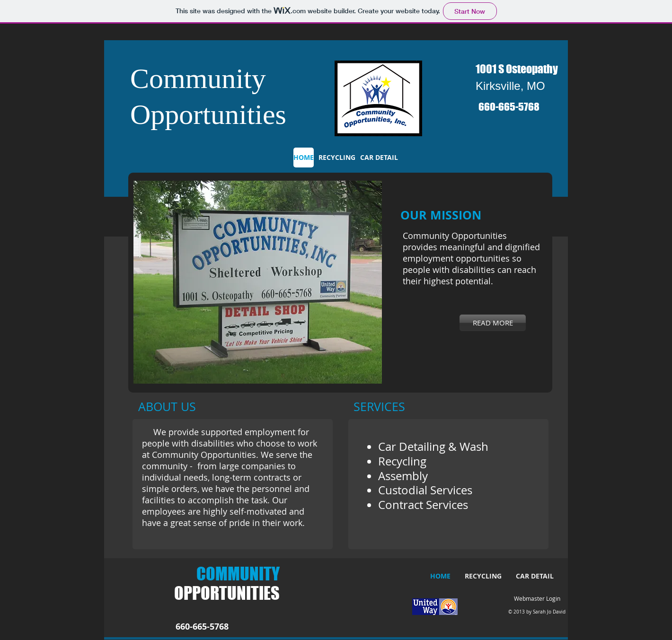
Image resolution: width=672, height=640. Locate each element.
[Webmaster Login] (537, 599)
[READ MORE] (493, 323)
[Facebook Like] (525, 130)
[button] (258, 282)
